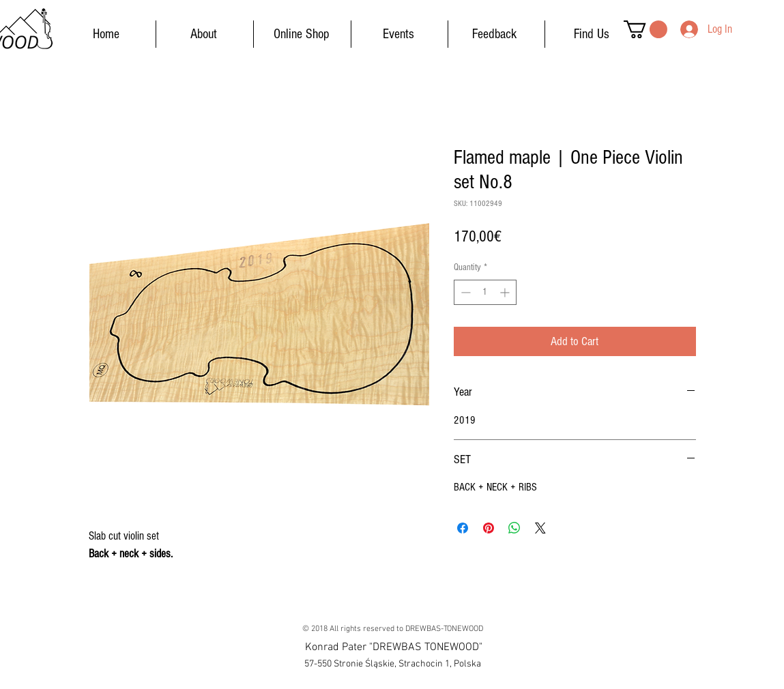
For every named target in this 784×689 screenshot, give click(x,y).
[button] (645, 29)
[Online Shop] (302, 34)
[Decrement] (464, 292)
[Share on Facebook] (463, 528)
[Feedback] (495, 34)
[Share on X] (540, 528)
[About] (204, 34)
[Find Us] (592, 34)
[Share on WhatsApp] (514, 528)
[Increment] (506, 292)
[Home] (106, 34)
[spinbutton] (485, 292)
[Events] (398, 34)
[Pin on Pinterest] (489, 528)
